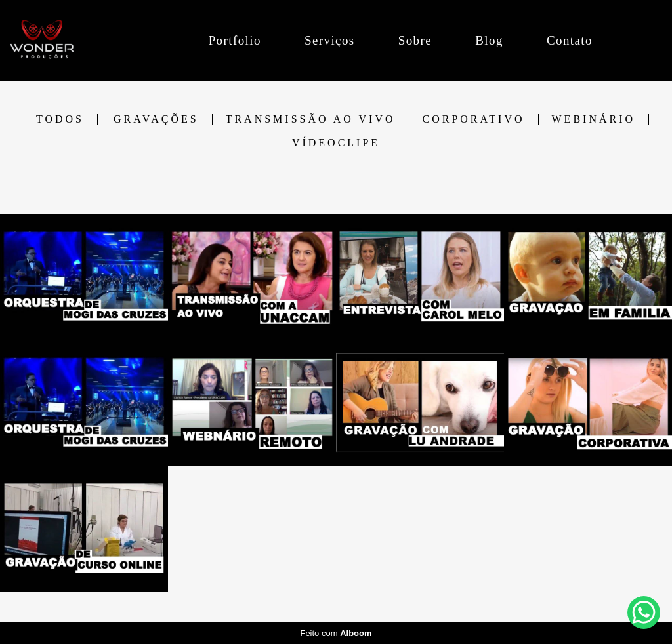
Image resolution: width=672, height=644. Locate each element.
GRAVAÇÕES (156, 119)
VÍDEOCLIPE (336, 143)
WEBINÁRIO (594, 119)
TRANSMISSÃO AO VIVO (311, 119)
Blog (489, 40)
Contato (570, 40)
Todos (60, 119)
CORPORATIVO (474, 119)
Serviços (330, 40)
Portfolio (235, 40)
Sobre (415, 40)
